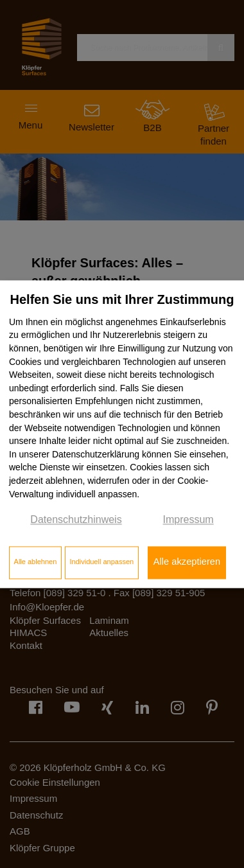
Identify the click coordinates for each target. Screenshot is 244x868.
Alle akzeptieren (187, 562)
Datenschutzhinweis (76, 520)
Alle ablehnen (36, 562)
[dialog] (122, 434)
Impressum (188, 520)
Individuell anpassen (101, 562)
